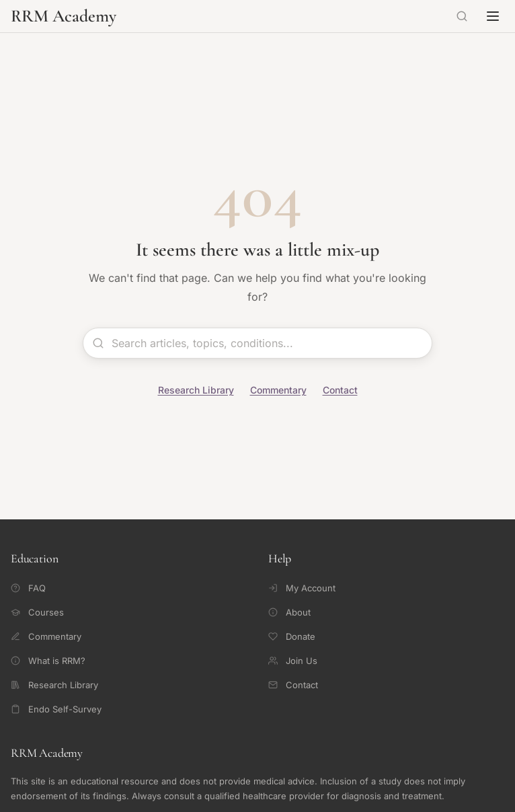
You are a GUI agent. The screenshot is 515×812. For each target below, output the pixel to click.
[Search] (462, 16)
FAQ (28, 588)
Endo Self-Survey (56, 709)
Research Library (196, 390)
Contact (340, 390)
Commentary (278, 390)
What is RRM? (48, 661)
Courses (37, 612)
